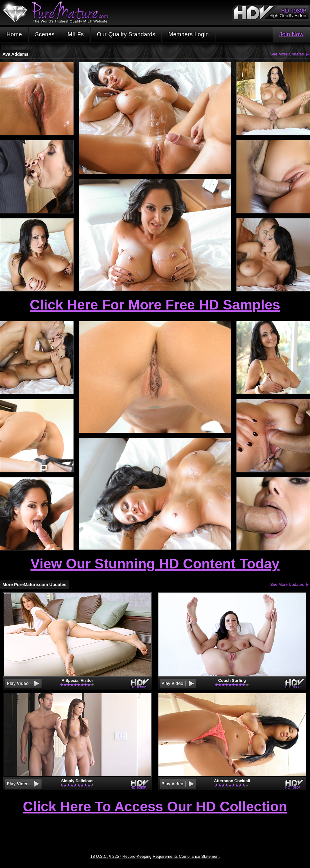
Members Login (189, 34)
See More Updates (287, 54)
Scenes (45, 34)
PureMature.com (58, 12)
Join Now (291, 34)
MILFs (76, 34)
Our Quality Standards (126, 34)
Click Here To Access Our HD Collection (155, 807)
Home (14, 34)
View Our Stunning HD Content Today (155, 564)
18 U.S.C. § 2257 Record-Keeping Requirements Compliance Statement (155, 856)
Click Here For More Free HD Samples (155, 305)
